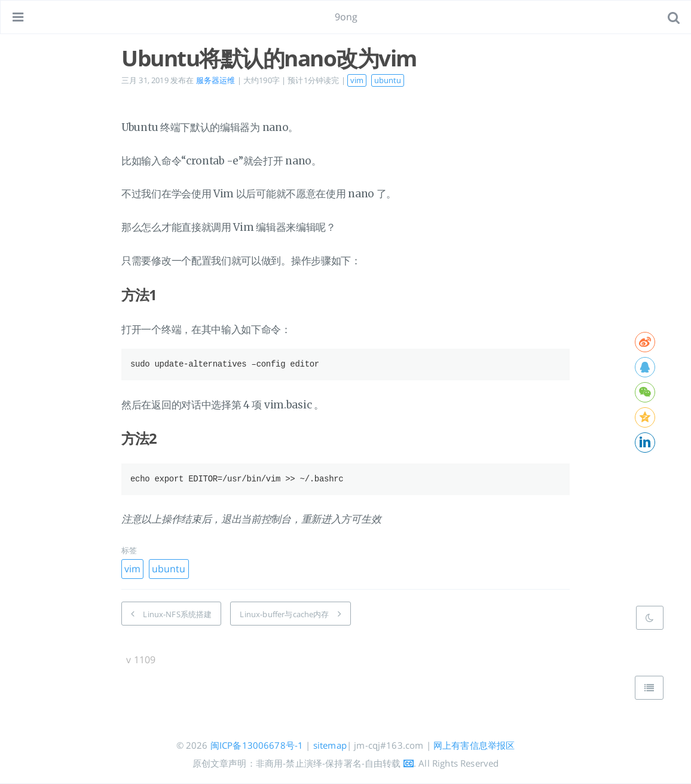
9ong (346, 17)
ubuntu (388, 80)
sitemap (330, 745)
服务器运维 (216, 80)
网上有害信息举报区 (474, 745)
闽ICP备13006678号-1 (257, 745)
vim (357, 80)
